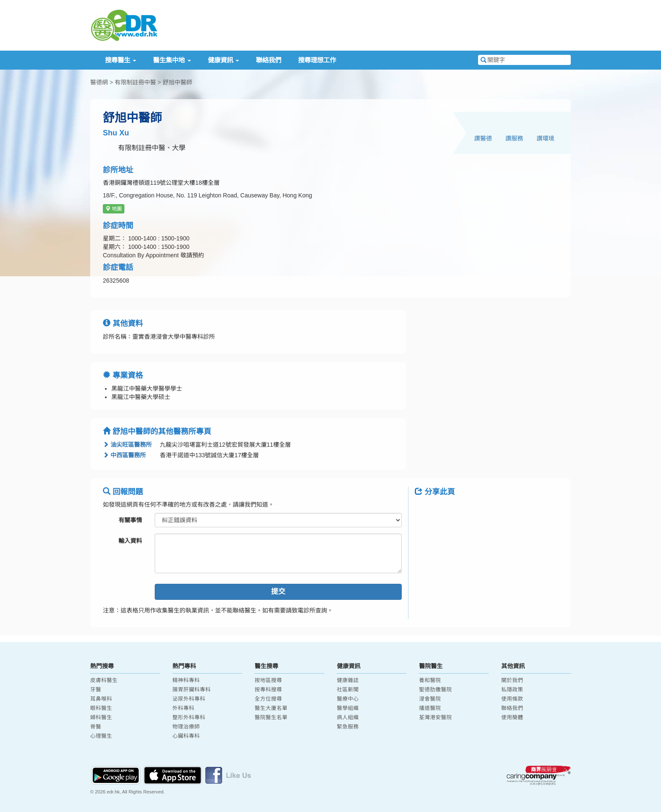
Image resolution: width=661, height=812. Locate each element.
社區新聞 (348, 690)
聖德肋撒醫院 (435, 690)
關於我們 (512, 680)
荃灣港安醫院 (435, 718)
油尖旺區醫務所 (127, 445)
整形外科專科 (189, 718)
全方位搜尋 (268, 699)
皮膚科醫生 (104, 680)
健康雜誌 (348, 680)
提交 (278, 592)
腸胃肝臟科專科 (192, 690)
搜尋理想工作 (317, 60)
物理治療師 (186, 727)
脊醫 (96, 727)
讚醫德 (483, 138)
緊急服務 (348, 727)
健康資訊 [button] (223, 60)
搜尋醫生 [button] (121, 60)
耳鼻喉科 (101, 699)
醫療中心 (348, 699)
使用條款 (512, 699)
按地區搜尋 (268, 680)
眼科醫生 (101, 708)
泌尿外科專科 (189, 699)
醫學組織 (348, 708)
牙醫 (96, 690)
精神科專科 (186, 680)
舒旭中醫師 (177, 82)
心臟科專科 (186, 736)
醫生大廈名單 (271, 708)
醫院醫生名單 (271, 718)
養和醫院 (430, 680)
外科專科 (183, 708)
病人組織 (348, 718)
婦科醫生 (101, 718)
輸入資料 (130, 541)
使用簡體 (512, 718)
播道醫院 (430, 708)
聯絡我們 (269, 60)
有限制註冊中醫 (135, 82)
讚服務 (514, 138)
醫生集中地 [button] (172, 60)
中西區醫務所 (124, 455)
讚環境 (545, 138)
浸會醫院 (430, 699)
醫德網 (99, 82)
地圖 (114, 209)
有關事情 (130, 520)
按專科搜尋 (268, 690)
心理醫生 (101, 736)
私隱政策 (512, 690)
